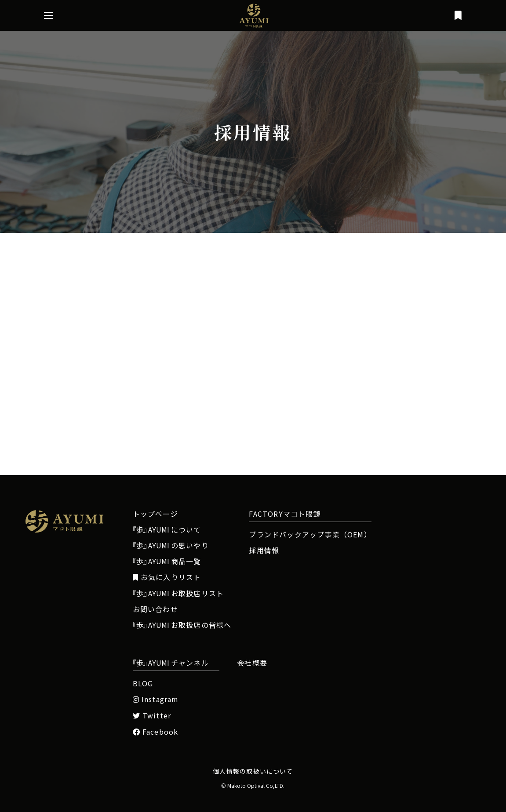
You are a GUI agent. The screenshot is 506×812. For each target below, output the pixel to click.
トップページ (155, 514)
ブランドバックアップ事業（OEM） (310, 534)
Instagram (156, 699)
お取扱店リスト (178, 593)
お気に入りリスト (167, 577)
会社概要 (252, 663)
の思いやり (171, 545)
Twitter (152, 716)
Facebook (156, 732)
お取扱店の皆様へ (182, 625)
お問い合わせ (155, 609)
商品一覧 (167, 561)
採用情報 (264, 550)
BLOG (143, 683)
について (167, 529)
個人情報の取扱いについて (253, 771)
